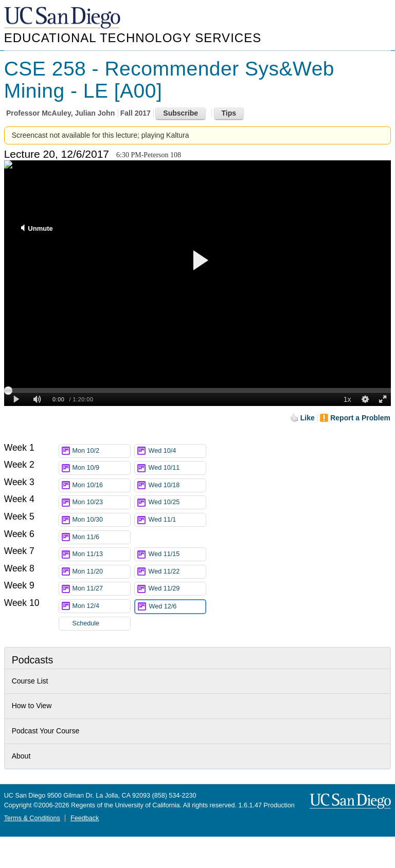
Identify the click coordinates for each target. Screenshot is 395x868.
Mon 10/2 (101, 451)
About (21, 756)
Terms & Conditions (32, 818)
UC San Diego (63, 18)
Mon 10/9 (101, 468)
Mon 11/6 (101, 537)
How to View (32, 706)
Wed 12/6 (177, 607)
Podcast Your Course (46, 731)
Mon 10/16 (101, 485)
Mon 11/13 (101, 554)
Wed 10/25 (177, 502)
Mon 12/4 (101, 606)
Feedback (85, 818)
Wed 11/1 (177, 520)
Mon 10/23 (101, 502)
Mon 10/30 (101, 520)
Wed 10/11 (177, 468)
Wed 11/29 (177, 589)
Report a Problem (360, 418)
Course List (30, 681)
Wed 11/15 (177, 554)
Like (308, 418)
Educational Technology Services (133, 38)
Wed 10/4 (177, 451)
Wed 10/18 (177, 485)
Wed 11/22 (177, 572)
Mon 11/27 (101, 589)
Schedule (86, 623)
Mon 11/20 (101, 572)
